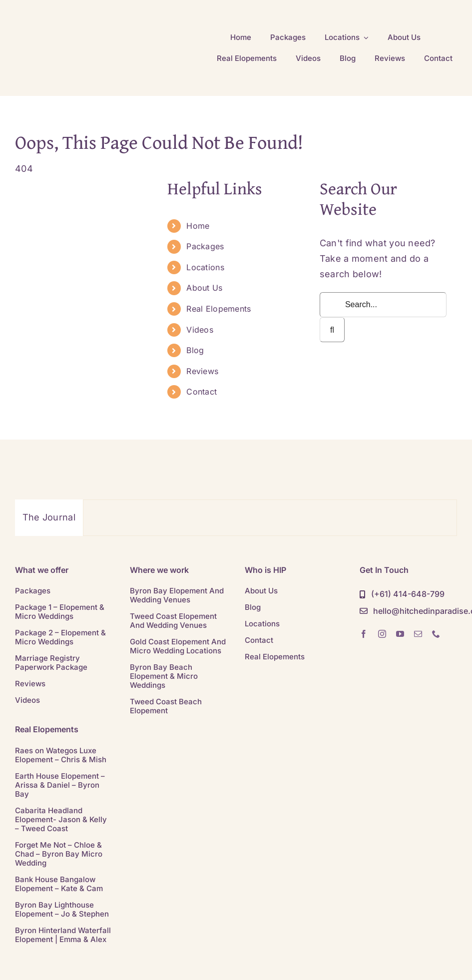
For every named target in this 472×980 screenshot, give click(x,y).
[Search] (332, 330)
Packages (205, 246)
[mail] (418, 634)
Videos (200, 330)
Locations (205, 267)
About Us (204, 288)
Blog (195, 350)
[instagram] (382, 634)
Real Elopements (219, 309)
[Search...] (383, 305)
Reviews (202, 371)
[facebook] (364, 634)
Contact (202, 392)
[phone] (436, 634)
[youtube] (400, 634)
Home (198, 226)
